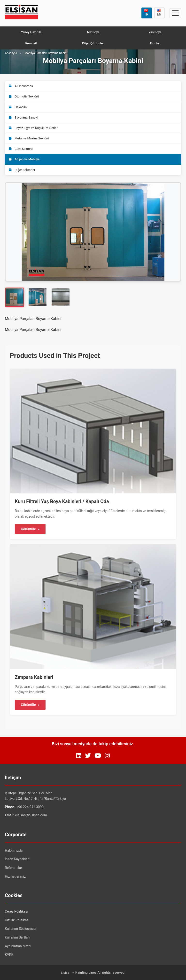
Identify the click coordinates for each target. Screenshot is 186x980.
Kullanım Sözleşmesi (20, 929)
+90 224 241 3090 (30, 807)
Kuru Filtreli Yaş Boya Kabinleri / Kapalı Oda (62, 501)
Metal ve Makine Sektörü (29, 138)
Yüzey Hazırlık (31, 32)
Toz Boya (93, 32)
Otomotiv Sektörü (24, 96)
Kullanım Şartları (17, 937)
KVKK (9, 955)
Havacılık (18, 107)
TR (146, 13)
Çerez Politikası (16, 911)
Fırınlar (155, 43)
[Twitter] (88, 756)
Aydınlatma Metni (18, 946)
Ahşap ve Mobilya (24, 159)
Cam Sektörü (21, 149)
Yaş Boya (155, 32)
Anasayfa (11, 53)
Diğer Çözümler (93, 43)
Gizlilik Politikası (17, 920)
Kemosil (31, 43)
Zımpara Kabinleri (34, 677)
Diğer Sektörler (22, 170)
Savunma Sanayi (23, 117)
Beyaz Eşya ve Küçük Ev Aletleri (34, 128)
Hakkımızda (14, 851)
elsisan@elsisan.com (31, 815)
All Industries (21, 86)
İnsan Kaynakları (17, 859)
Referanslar (13, 868)
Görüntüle (30, 529)
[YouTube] (98, 756)
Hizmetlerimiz (15, 876)
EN (159, 13)
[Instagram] (107, 756)
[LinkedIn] (79, 756)
